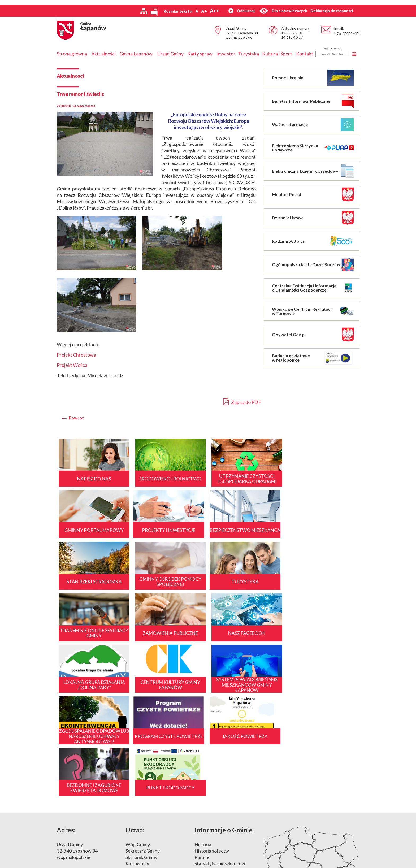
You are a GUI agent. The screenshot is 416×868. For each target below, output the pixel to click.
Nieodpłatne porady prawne (155, 802)
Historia (203, 752)
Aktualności (103, 54)
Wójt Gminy (138, 752)
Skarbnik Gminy (141, 764)
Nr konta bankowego (147, 790)
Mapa (311, 776)
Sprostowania (140, 796)
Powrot (76, 418)
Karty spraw (200, 54)
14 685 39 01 (292, 33)
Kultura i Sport (277, 54)
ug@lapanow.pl (347, 33)
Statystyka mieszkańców (220, 771)
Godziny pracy (140, 777)
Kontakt (305, 54)
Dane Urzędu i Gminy (147, 783)
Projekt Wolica (72, 365)
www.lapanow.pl (74, 802)
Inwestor (226, 54)
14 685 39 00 (80, 790)
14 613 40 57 (292, 37)
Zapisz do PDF (242, 402)
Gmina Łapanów (136, 54)
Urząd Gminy (170, 54)
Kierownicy (137, 771)
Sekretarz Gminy (143, 758)
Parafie (202, 764)
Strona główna (72, 54)
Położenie (205, 777)
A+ (204, 11)
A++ (214, 11)
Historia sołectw (212, 758)
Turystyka (248, 54)
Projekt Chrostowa (76, 355)
